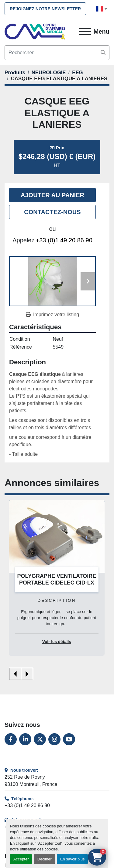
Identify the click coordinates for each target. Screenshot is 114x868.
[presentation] (15, 674)
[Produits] (15, 73)
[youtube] (69, 739)
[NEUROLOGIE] (49, 73)
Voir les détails (57, 642)
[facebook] (11, 739)
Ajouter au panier (52, 195)
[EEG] (77, 73)
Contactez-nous (52, 212)
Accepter (21, 859)
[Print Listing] (52, 315)
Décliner (45, 859)
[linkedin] (25, 739)
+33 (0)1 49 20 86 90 (64, 240)
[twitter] (40, 739)
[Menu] (85, 31)
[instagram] (54, 739)
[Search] (57, 53)
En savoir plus (72, 859)
